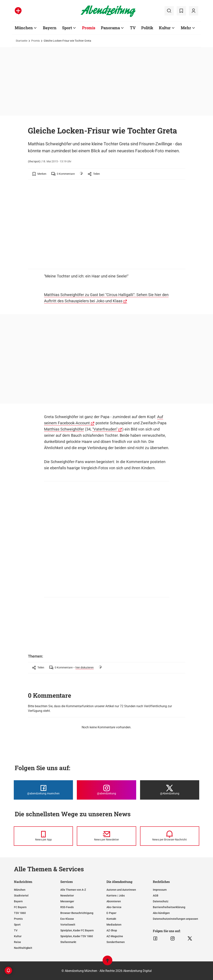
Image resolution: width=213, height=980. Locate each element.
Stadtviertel (21, 896)
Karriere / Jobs (116, 896)
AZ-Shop (112, 930)
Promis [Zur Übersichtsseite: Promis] (89, 28)
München (20, 890)
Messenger (67, 901)
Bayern (18, 901)
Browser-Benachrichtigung (77, 913)
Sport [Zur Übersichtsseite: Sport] (67, 28)
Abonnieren (114, 901)
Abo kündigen (161, 913)
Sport (17, 925)
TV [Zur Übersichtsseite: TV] (133, 28)
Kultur (18, 936)
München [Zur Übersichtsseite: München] (24, 28)
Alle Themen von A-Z (73, 890)
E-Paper (111, 913)
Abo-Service (114, 907)
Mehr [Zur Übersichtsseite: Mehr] (186, 28)
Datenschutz (161, 901)
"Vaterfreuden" (105, 429)
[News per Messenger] (43, 836)
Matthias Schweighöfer (64, 429)
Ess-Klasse (67, 919)
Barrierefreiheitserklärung (169, 907)
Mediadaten (114, 925)
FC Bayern (20, 907)
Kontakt (111, 919)
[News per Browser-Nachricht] (170, 836)
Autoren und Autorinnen (121, 890)
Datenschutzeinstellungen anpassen (175, 919)
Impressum (160, 890)
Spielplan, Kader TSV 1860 (77, 936)
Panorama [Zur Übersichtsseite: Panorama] (110, 28)
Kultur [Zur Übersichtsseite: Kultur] (165, 28)
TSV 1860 (20, 913)
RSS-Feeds (67, 907)
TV (16, 930)
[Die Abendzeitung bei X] (170, 790)
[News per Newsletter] (106, 836)
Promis (35, 41)
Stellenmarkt (68, 942)
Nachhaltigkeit (23, 948)
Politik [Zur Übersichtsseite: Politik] (147, 28)
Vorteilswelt (68, 925)
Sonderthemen (116, 942)
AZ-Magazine (115, 936)
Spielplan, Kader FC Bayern (77, 930)
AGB (156, 896)
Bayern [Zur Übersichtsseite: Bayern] (50, 28)
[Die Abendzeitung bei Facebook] (43, 790)
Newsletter (67, 896)
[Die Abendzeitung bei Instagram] (106, 790)
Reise (17, 942)
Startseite (22, 41)
